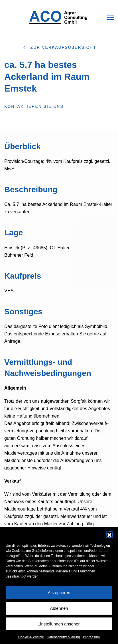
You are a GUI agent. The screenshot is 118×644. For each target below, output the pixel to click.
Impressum (91, 642)
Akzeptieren (59, 597)
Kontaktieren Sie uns (34, 106)
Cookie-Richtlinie (31, 642)
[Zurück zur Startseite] (59, 17)
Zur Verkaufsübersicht (59, 47)
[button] (109, 539)
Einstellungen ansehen (59, 628)
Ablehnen (59, 612)
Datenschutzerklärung (63, 642)
